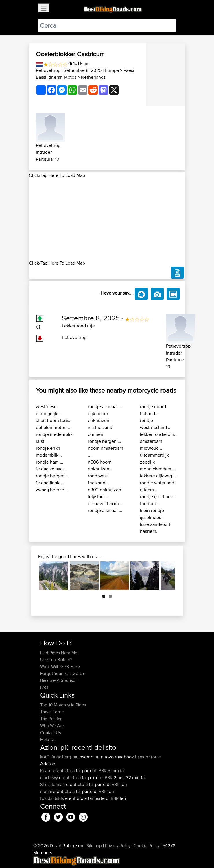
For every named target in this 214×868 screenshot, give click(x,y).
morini (47, 791)
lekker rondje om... (159, 434)
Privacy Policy (118, 846)
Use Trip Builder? (56, 660)
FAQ (44, 687)
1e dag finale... (50, 483)
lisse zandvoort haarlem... (155, 528)
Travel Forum (52, 712)
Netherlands (93, 77)
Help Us (48, 739)
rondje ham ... (50, 462)
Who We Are (52, 726)
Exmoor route (148, 757)
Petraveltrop (48, 70)
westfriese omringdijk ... (49, 410)
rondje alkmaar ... (105, 407)
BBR (103, 771)
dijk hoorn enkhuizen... (100, 417)
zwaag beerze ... (52, 490)
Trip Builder (51, 719)
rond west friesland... (98, 479)
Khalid (47, 771)
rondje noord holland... (153, 410)
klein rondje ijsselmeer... (152, 514)
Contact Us (51, 733)
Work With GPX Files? (60, 667)
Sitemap (94, 846)
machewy (50, 778)
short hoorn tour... (54, 420)
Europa (112, 70)
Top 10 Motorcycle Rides (63, 705)
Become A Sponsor (59, 680)
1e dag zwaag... (51, 469)
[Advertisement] (107, 219)
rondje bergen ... (52, 476)
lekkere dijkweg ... (158, 476)
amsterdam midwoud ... (152, 445)
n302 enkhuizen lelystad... (105, 493)
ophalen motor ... (53, 427)
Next (166, 576)
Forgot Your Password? (62, 673)
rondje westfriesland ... (156, 424)
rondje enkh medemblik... (49, 452)
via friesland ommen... (100, 431)
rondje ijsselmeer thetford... (157, 500)
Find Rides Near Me (59, 653)
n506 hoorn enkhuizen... (100, 465)
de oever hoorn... (105, 504)
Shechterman (53, 784)
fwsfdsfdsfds (53, 798)
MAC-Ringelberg (56, 757)
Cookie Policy (146, 846)
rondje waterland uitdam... (157, 486)
